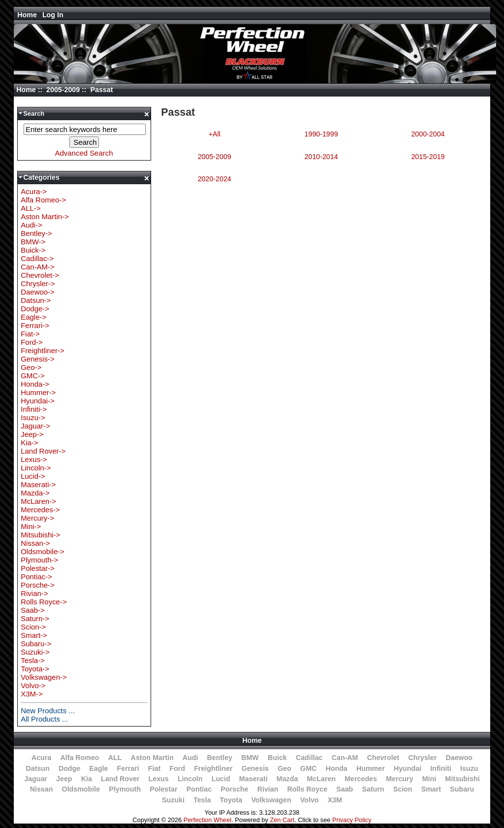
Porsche (234, 789)
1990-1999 (321, 134)
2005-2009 (63, 90)
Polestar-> (38, 568)
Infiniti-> (34, 409)
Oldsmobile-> (42, 551)
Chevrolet (383, 758)
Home (27, 15)
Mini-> (31, 526)
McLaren (322, 779)
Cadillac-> (37, 258)
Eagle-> (33, 317)
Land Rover (120, 779)
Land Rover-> (43, 451)
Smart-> (34, 635)
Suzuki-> (35, 652)
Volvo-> (33, 685)
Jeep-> (32, 434)
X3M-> (31, 694)
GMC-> (33, 376)
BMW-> (33, 242)
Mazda (287, 779)
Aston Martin (152, 758)
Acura (41, 758)
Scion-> (33, 627)
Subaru (462, 789)
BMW (250, 758)
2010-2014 (321, 156)
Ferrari (128, 768)
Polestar (163, 789)
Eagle (98, 768)
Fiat (154, 768)
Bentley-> (36, 233)
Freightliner (213, 768)
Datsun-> (36, 300)
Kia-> (29, 443)
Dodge (69, 768)
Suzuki (173, 800)
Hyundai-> (38, 401)
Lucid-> (33, 476)
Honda (336, 768)
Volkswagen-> (44, 677)
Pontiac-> (36, 577)
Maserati (253, 779)
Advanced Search (84, 153)
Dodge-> (35, 309)
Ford (177, 768)
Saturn (373, 789)
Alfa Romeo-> (43, 200)
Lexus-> (34, 459)
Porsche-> (38, 585)
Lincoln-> (36, 468)
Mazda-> (35, 493)
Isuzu (469, 768)
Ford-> (31, 342)
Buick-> (33, 250)
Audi (190, 758)
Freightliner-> (42, 350)
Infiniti (441, 768)
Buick (277, 758)
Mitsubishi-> (40, 535)
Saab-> (33, 610)
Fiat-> (30, 334)
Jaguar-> (35, 426)
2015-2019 (428, 156)
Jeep (64, 779)
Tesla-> (33, 660)
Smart (431, 789)
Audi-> (31, 225)
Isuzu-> (33, 417)
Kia (87, 779)
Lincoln (190, 779)
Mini (429, 779)
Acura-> (34, 191)
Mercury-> (37, 518)
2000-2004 (428, 134)
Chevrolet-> (40, 275)
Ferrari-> (35, 325)
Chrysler (423, 758)
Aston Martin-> (45, 216)
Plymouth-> (39, 560)
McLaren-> (38, 501)
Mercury (399, 779)
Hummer (371, 768)
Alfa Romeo (79, 758)
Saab (345, 789)
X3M (335, 800)
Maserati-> (38, 484)
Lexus (159, 779)
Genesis (255, 768)
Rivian (268, 789)
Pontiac (199, 789)
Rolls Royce (307, 789)
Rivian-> (34, 593)
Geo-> (31, 367)
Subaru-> (36, 644)
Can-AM (345, 758)
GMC (308, 768)
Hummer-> (38, 392)
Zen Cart (282, 820)
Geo (284, 768)
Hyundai (408, 768)
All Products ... (44, 719)
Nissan (42, 789)
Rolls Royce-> (44, 602)
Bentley (220, 758)
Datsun (37, 768)
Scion (403, 789)
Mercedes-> (40, 510)
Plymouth (125, 789)
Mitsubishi (462, 779)
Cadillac (309, 758)
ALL (115, 758)
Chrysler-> (38, 283)
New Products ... (48, 711)
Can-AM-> (37, 267)
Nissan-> (35, 543)
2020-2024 (215, 179)
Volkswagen (271, 800)
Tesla (202, 800)
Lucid (221, 779)
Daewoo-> (38, 292)
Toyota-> (35, 669)
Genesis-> (38, 359)
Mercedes (361, 779)
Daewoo (459, 758)
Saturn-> (35, 618)
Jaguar (36, 779)
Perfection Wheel (207, 820)
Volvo (310, 800)
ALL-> (31, 208)
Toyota (231, 800)
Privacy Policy (352, 820)
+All (215, 134)
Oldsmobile (81, 789)
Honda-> (35, 384)
